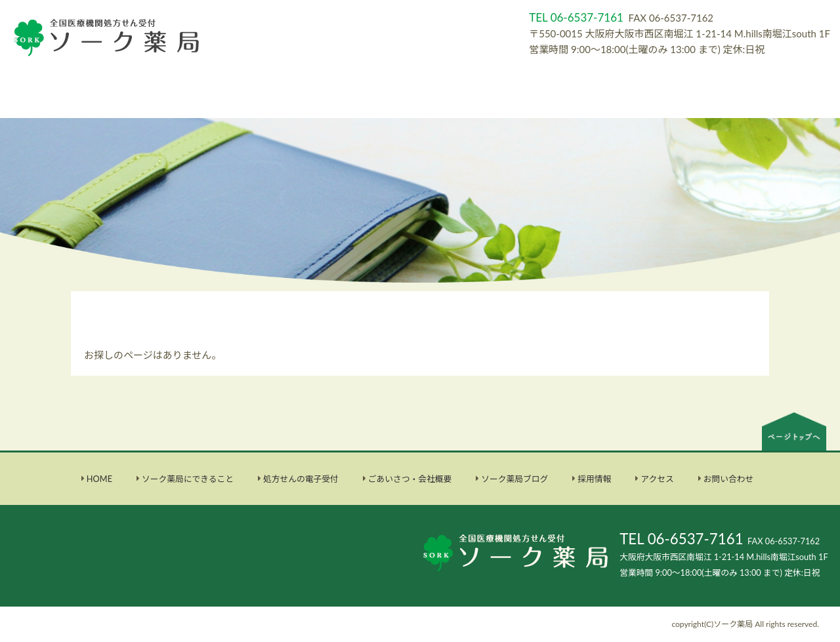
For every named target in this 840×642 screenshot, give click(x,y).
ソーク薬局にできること (188, 479)
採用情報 (594, 479)
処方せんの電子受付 (301, 479)
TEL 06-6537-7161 (681, 539)
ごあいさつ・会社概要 (410, 479)
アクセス (657, 479)
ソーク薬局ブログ (514, 479)
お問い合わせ (729, 479)
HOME (99, 479)
